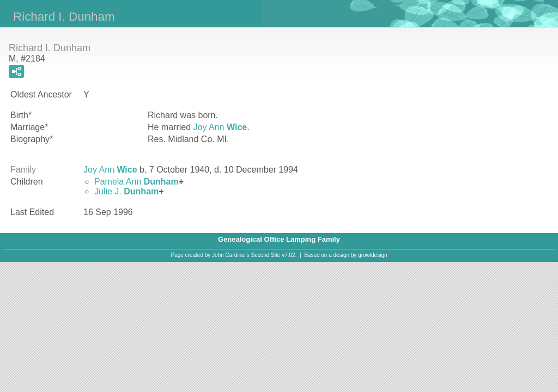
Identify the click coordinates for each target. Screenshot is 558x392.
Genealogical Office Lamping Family (279, 239)
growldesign (372, 255)
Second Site (266, 255)
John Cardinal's (231, 255)
